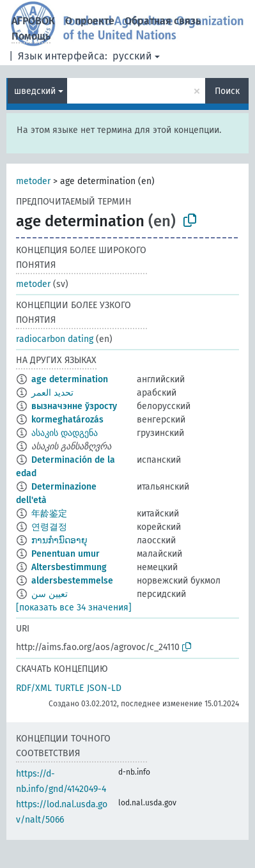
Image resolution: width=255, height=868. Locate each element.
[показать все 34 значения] (74, 608)
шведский (35, 91)
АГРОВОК (33, 21)
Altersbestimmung (69, 567)
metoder (33, 181)
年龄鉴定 (49, 514)
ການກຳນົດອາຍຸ (59, 540)
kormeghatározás (67, 420)
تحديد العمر (52, 393)
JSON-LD (104, 688)
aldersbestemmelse (72, 581)
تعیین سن (50, 594)
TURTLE (69, 688)
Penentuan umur (66, 554)
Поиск (227, 91)
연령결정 (49, 527)
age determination (70, 379)
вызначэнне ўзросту (74, 406)
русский (132, 56)
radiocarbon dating (55, 339)
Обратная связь (163, 21)
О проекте (90, 21)
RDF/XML (34, 688)
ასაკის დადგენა (65, 433)
